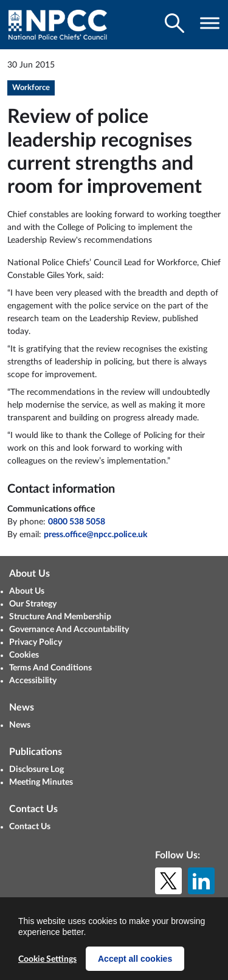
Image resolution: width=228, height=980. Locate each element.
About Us (27, 591)
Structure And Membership (60, 617)
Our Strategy (33, 604)
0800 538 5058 (77, 522)
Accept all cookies (135, 959)
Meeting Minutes (41, 782)
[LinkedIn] (201, 881)
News (20, 725)
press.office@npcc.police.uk (95, 535)
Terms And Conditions (50, 668)
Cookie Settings (47, 959)
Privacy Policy (36, 642)
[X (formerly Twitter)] (168, 881)
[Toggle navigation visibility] (210, 23)
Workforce (31, 88)
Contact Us (30, 827)
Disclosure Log (36, 770)
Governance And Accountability (69, 630)
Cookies (24, 655)
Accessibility (33, 681)
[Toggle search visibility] (174, 23)
